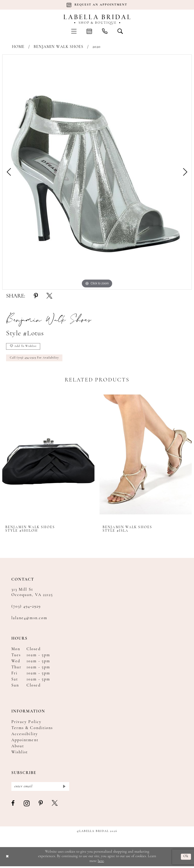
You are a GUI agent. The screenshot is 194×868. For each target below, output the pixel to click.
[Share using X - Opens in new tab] (49, 296)
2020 (96, 47)
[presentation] (48, 456)
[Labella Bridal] (97, 20)
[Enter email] (40, 788)
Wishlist (20, 754)
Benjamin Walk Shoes (58, 47)
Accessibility (25, 735)
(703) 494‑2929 (26, 608)
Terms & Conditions (32, 729)
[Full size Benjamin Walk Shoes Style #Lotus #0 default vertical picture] (97, 172)
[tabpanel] (97, 172)
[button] (74, 31)
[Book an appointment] (97, 5)
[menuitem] (74, 31)
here (101, 863)
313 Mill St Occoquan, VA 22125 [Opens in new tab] (32, 594)
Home (18, 47)
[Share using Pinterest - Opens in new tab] (36, 296)
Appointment (25, 741)
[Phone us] (105, 31)
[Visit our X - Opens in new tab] (55, 805)
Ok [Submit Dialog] (186, 858)
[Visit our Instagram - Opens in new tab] (27, 805)
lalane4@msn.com (29, 619)
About (18, 747)
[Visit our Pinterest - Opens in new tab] (41, 805)
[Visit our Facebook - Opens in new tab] (13, 805)
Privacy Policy (26, 723)
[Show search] (120, 31)
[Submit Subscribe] (64, 788)
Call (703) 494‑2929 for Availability (36, 359)
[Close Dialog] (7, 858)
